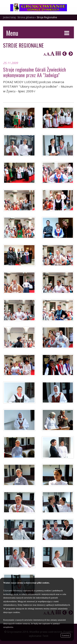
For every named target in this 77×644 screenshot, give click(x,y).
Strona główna (26, 17)
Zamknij (66, 635)
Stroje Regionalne (47, 17)
